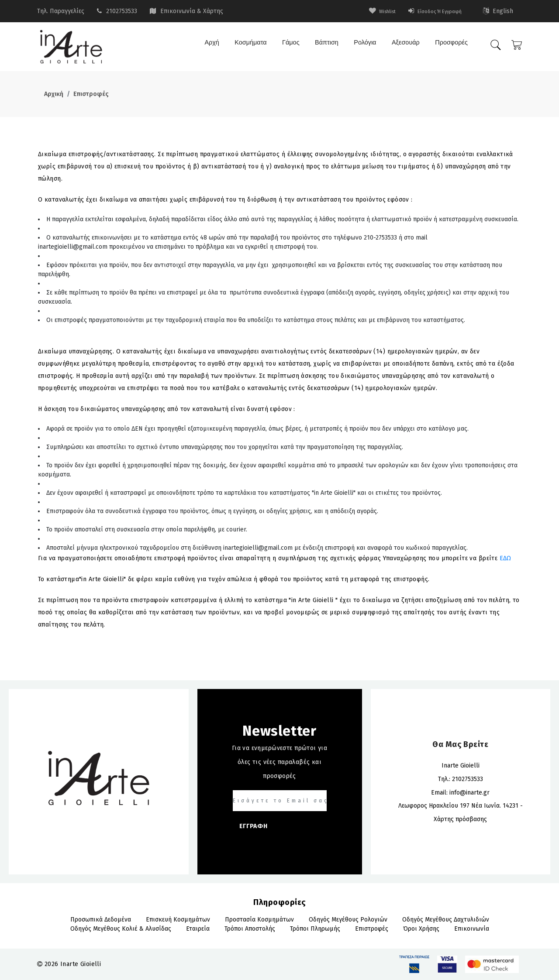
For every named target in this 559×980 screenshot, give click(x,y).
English (498, 11)
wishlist (369, 11)
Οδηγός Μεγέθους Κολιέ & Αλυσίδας (121, 929)
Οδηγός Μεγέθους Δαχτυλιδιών (446, 920)
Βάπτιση (324, 46)
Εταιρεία (198, 929)
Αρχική (54, 94)
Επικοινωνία (472, 929)
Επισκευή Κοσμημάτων (178, 920)
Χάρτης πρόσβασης (460, 819)
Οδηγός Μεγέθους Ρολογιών (348, 920)
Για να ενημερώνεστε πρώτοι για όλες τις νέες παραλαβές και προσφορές (280, 762)
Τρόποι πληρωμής (315, 929)
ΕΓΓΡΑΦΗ (254, 826)
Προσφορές (449, 46)
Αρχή (209, 46)
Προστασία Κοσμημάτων (259, 920)
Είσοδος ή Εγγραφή (430, 11)
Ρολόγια (363, 46)
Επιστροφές (91, 94)
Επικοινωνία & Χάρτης (192, 11)
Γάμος (288, 46)
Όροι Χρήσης (421, 929)
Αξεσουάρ (404, 46)
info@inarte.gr (469, 793)
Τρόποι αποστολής (250, 929)
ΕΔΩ (506, 558)
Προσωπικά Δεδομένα (101, 920)
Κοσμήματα (248, 46)
